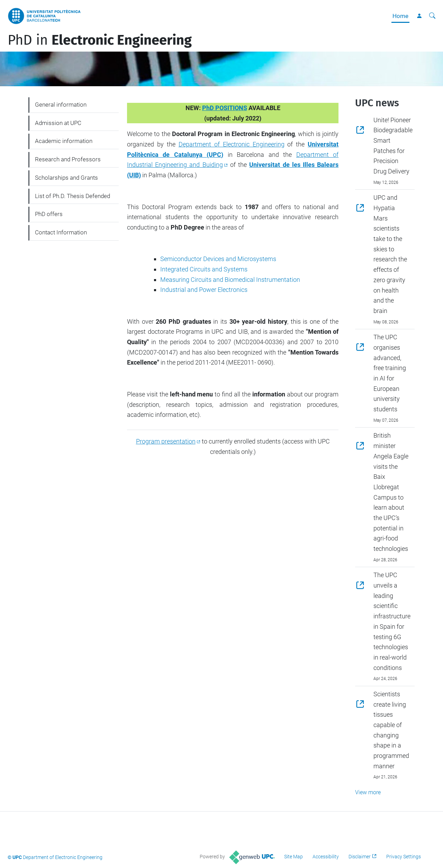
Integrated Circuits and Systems (204, 269)
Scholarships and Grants (66, 178)
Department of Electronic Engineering (232, 144)
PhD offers (49, 214)
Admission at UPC (58, 123)
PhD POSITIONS (225, 108)
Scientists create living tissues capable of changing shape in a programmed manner (391, 730)
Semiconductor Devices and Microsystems (218, 259)
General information (61, 105)
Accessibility (326, 857)
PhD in (100, 40)
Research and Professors (68, 159)
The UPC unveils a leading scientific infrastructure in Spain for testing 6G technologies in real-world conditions (392, 621)
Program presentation (166, 441)
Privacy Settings (404, 857)
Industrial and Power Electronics (204, 290)
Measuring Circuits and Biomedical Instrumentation (230, 280)
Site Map (293, 857)
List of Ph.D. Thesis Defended (73, 196)
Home (400, 16)
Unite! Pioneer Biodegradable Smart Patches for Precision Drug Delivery (393, 146)
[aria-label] (432, 16)
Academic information (64, 141)
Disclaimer (360, 857)
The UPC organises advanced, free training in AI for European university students (390, 373)
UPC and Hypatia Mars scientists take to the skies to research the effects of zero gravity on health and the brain (390, 254)
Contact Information (61, 232)
